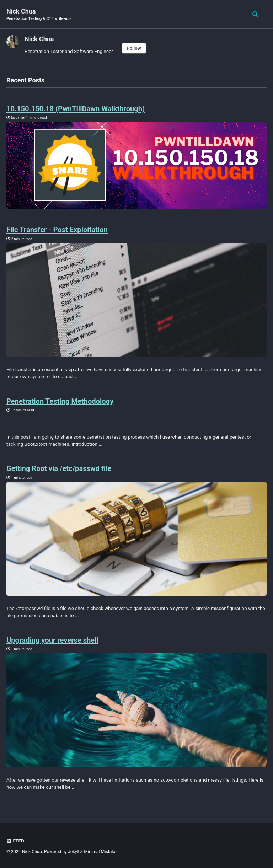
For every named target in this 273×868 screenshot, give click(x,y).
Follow (134, 48)
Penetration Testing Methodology (66, 401)
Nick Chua (39, 15)
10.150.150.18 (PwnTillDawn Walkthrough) (84, 108)
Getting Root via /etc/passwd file (65, 468)
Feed (16, 841)
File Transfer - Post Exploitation (63, 229)
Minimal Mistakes (101, 852)
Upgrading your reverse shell (58, 640)
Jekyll (74, 852)
